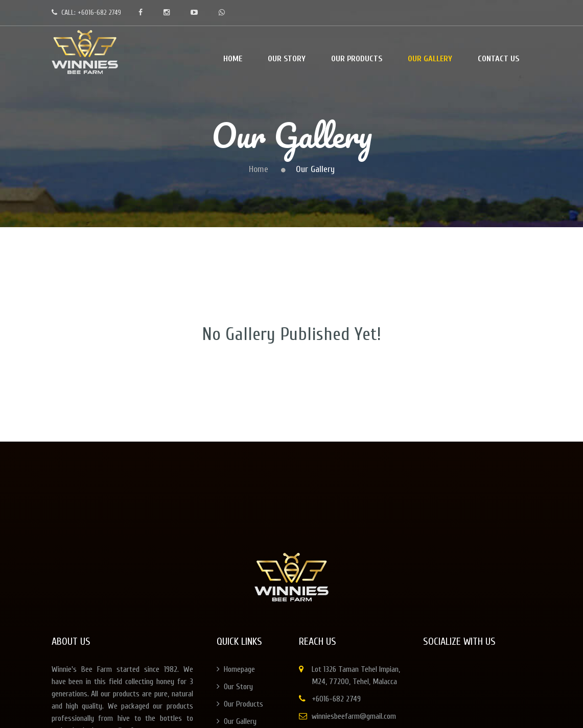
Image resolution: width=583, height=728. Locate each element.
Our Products (240, 704)
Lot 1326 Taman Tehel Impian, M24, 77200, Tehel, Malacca (356, 675)
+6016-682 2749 (336, 699)
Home (259, 169)
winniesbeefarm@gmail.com (354, 716)
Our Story (235, 687)
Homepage (236, 669)
